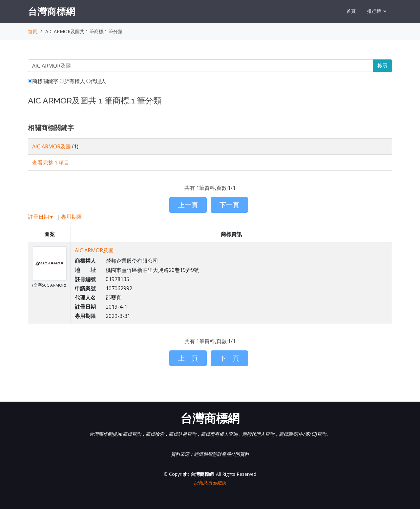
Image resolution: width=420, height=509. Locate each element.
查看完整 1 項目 (51, 163)
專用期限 (72, 217)
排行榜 (374, 11)
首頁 (351, 11)
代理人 (96, 81)
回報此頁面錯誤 (210, 483)
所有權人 (72, 81)
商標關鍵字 (43, 81)
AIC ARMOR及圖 (52, 146)
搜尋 (383, 66)
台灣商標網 (52, 11)
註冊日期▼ (41, 217)
